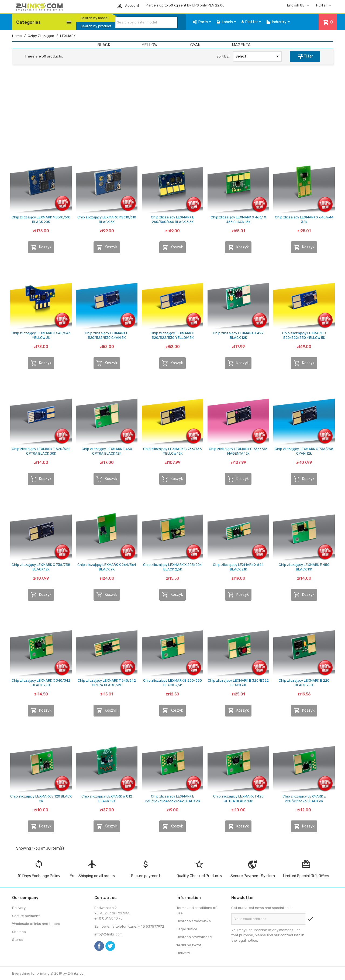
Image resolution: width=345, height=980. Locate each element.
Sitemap (19, 932)
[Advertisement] (172, 110)
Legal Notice (187, 929)
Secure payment (26, 916)
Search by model (94, 18)
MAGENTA (241, 45)
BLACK (104, 45)
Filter (305, 56)
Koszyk (41, 247)
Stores (18, 940)
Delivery (19, 908)
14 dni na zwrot (189, 945)
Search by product (96, 26)
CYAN (195, 45)
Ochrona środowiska (194, 921)
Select (258, 56)
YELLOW (150, 45)
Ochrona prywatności (194, 937)
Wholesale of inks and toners (36, 924)
